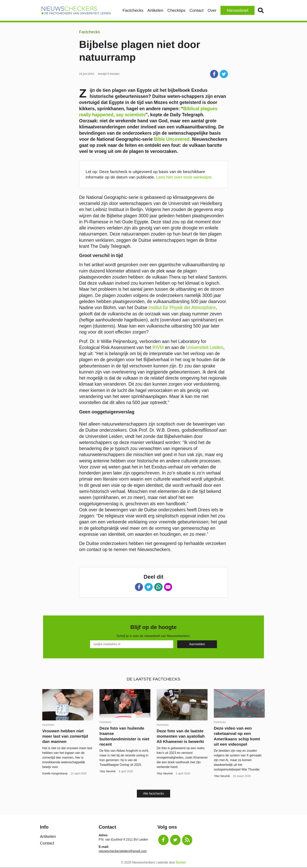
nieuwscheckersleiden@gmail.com (123, 851)
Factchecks (133, 10)
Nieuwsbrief (237, 10)
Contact (196, 10)
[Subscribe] (197, 644)
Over (212, 10)
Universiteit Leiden (205, 347)
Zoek (261, 10)
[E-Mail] (132, 644)
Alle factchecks (154, 794)
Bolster (181, 862)
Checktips (176, 10)
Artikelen (155, 10)
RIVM (158, 347)
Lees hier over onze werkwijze (184, 177)
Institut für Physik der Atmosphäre (182, 308)
